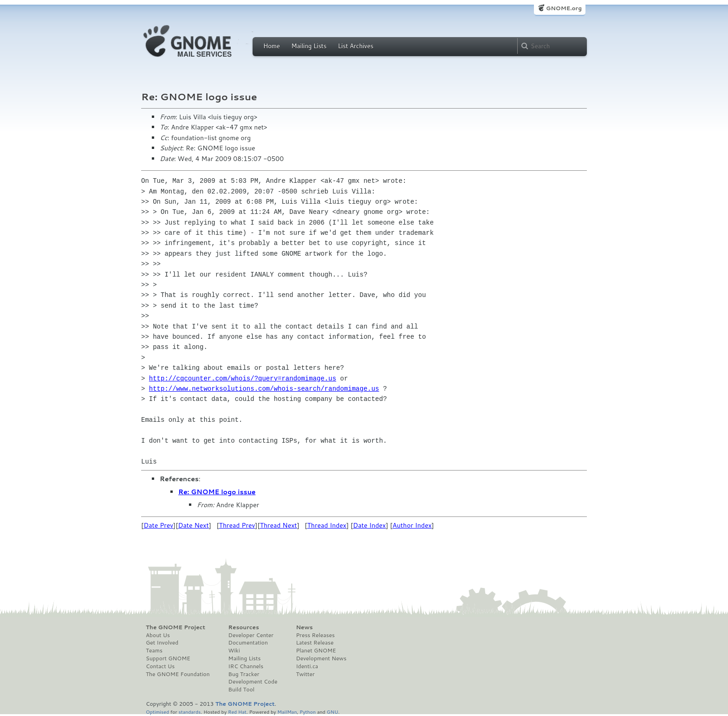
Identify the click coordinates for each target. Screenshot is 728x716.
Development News (321, 658)
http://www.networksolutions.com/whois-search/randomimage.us (264, 389)
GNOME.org (564, 8)
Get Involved (162, 643)
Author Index (412, 525)
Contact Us (160, 666)
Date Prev (158, 525)
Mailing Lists (309, 46)
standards (189, 712)
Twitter (305, 674)
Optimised (157, 712)
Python (308, 712)
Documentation (248, 643)
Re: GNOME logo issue (217, 492)
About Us (158, 635)
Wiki (234, 651)
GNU (333, 712)
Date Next (193, 525)
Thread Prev (237, 525)
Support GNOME (168, 658)
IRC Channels (246, 666)
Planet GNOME (316, 651)
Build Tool (241, 690)
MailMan (287, 712)
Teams (154, 651)
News (304, 627)
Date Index (369, 525)
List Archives (356, 46)
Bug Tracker (244, 674)
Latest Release (315, 643)
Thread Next (279, 525)
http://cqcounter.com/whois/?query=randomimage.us (243, 378)
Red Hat (237, 712)
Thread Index (327, 525)
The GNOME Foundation (178, 674)
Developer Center (251, 635)
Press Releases (315, 635)
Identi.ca (307, 666)
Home (272, 46)
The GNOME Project (175, 627)
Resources (244, 627)
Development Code (253, 682)
